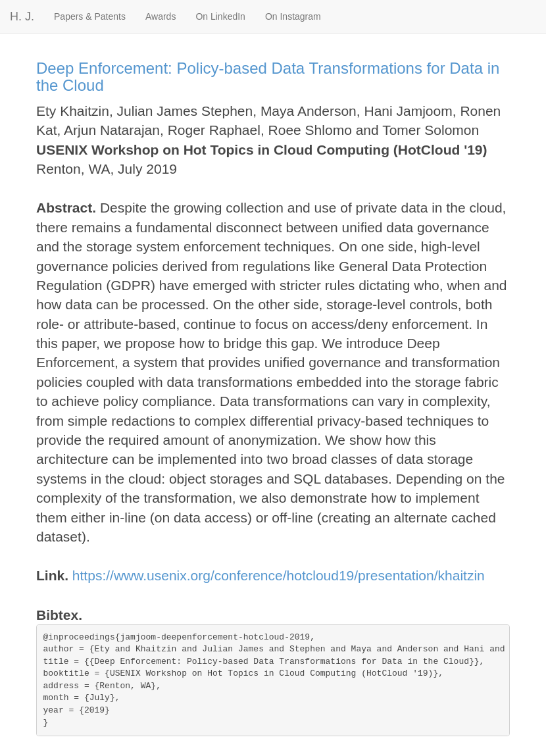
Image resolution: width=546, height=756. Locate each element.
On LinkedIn (220, 16)
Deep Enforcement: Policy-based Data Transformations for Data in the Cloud (268, 77)
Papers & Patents (90, 16)
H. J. (22, 16)
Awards (161, 16)
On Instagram (293, 16)
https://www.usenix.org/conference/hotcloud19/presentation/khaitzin (279, 575)
